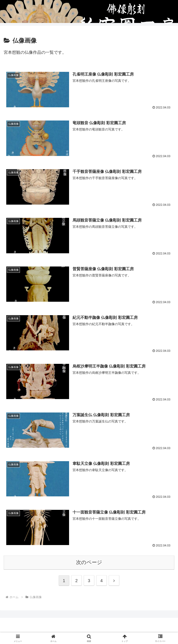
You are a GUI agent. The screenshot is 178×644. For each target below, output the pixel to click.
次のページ (89, 563)
